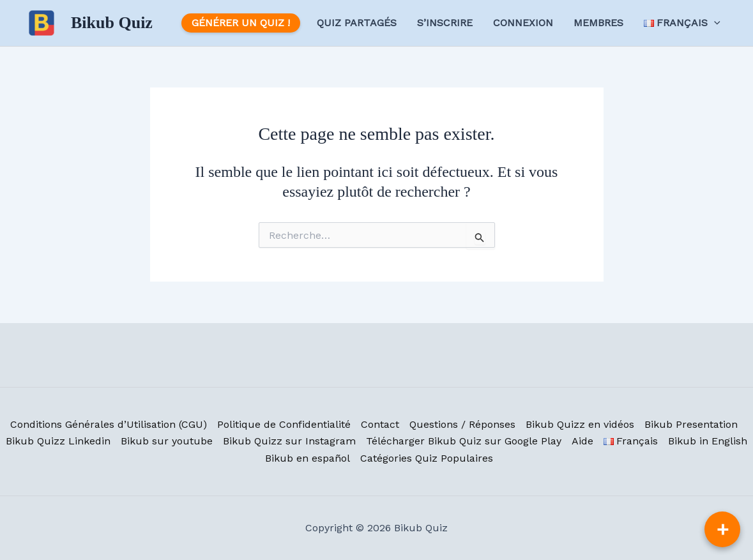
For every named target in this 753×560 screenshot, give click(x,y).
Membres (598, 23)
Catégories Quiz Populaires (427, 458)
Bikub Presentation (691, 424)
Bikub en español (308, 458)
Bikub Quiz (112, 23)
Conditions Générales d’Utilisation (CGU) (109, 424)
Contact (380, 424)
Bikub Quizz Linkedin (58, 441)
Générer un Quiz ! (241, 23)
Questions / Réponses (462, 424)
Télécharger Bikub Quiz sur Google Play (464, 441)
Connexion (523, 23)
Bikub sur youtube (167, 441)
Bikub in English (708, 441)
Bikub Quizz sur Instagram (289, 441)
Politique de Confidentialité (284, 424)
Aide (582, 441)
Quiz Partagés (357, 23)
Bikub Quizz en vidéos (580, 424)
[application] (714, 23)
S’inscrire (445, 23)
